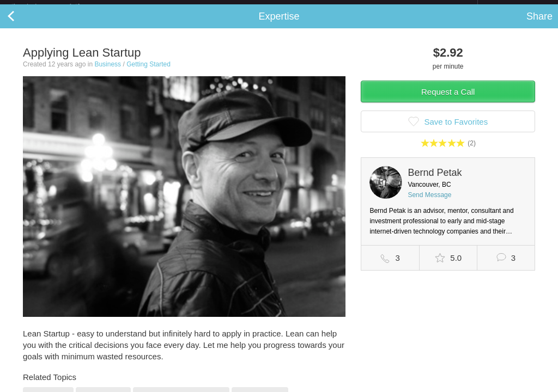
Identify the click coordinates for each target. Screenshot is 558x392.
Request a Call (448, 100)
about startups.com (516, 7)
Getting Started (148, 73)
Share (539, 25)
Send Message (429, 204)
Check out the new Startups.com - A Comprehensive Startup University (359, 7)
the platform (57, 6)
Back (22, 25)
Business (108, 73)
